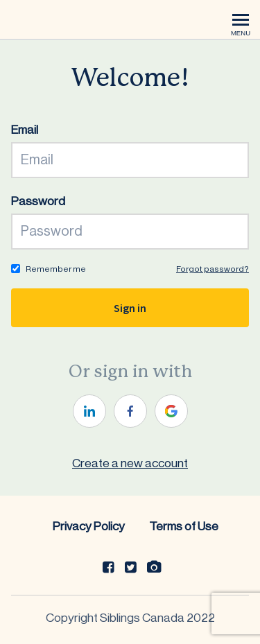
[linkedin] (89, 411)
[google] (171, 411)
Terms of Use (184, 526)
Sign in (130, 308)
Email (25, 130)
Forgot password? (213, 269)
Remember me (56, 269)
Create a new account (130, 463)
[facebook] (130, 411)
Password (38, 201)
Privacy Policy (89, 526)
